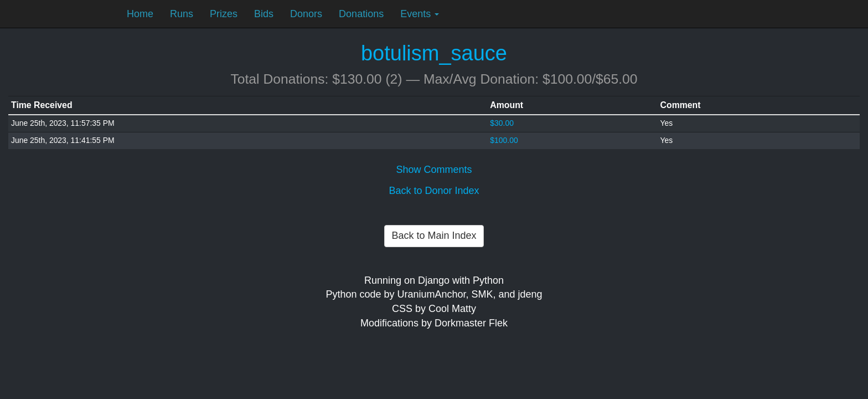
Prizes (224, 14)
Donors (306, 14)
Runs (182, 14)
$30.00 (502, 123)
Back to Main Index (434, 236)
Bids (264, 14)
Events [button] (420, 14)
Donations (361, 14)
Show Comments (434, 170)
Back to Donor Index (434, 191)
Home (140, 14)
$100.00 (504, 140)
